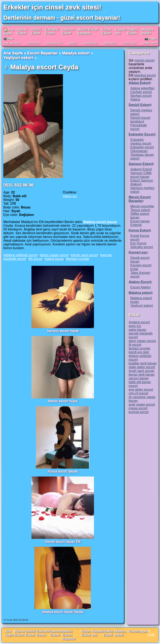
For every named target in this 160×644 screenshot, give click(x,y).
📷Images (151, 39)
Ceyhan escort (141, 92)
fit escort (36, 259)
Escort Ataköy (141, 287)
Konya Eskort (106, 31)
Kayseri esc (138, 252)
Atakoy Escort (132, 31)
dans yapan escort (55, 255)
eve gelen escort (55, 43)
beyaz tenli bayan (142, 375)
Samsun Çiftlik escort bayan (141, 175)
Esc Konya (138, 243)
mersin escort (144, 60)
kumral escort (139, 412)
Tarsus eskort (140, 210)
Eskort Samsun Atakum (142, 182)
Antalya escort (139, 322)
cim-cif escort (34, 43)
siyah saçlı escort (85, 255)
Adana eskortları (143, 88)
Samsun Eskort (68, 31)
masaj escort (138, 408)
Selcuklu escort (142, 247)
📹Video (8, 39)
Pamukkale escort (139, 127)
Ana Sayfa (13, 53)
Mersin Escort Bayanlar (88, 31)
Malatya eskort (147, 31)
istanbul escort (145, 75)
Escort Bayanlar (42, 53)
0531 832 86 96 (18, 185)
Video (132, 631)
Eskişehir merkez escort (141, 142)
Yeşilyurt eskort (18, 57)
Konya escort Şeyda (63, 471)
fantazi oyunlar (79, 259)
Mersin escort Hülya (63, 401)
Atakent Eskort (141, 169)
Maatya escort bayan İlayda (63, 612)
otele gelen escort (142, 367)
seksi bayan (55, 259)
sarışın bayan (139, 378)
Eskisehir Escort (52, 31)
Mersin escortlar (142, 206)
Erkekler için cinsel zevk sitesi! (52, 7)
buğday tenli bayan (143, 363)
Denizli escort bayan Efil (63, 541)
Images (142, 631)
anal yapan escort (12, 43)
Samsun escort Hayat (63, 331)
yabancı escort (150, 43)
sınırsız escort (130, 43)
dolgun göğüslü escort (22, 255)
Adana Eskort (22, 31)
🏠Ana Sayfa (8, 31)
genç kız (74, 43)
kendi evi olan (91, 43)
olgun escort (110, 43)
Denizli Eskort (36, 31)
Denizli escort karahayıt (140, 120)
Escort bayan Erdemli (140, 223)
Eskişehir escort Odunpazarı (142, 149)
